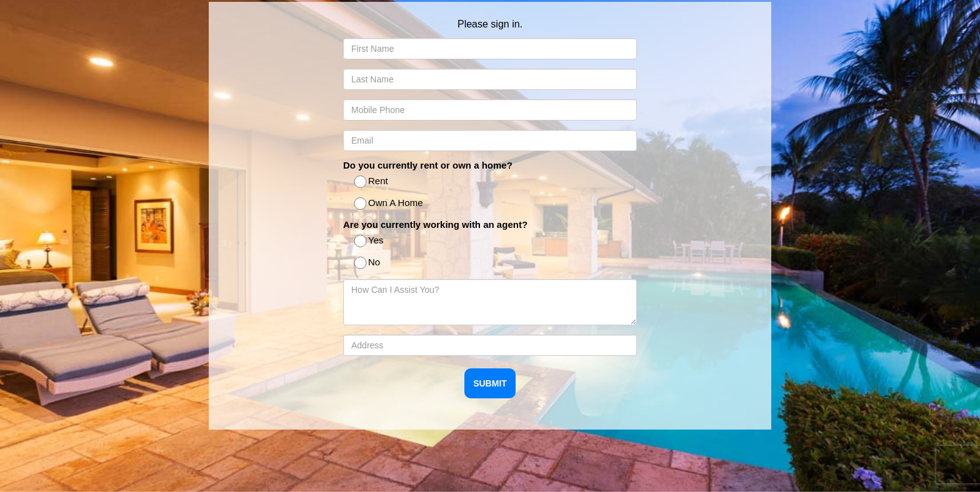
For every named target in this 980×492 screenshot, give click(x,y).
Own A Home (389, 204)
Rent (372, 182)
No (368, 263)
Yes (369, 241)
